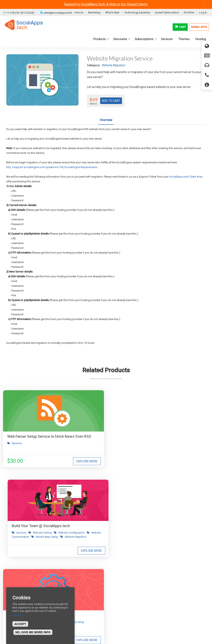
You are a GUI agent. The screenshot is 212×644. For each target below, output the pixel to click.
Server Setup (170, 453)
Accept (20, 624)
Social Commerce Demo (124, 611)
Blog (60, 586)
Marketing (94, 12)
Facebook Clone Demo (123, 604)
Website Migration (114, 65)
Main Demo (116, 592)
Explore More (50, 461)
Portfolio (189, 12)
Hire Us (79, 12)
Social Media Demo (121, 598)
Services (17, 449)
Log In (203, 12)
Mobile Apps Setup (113, 457)
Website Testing (108, 449)
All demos (115, 586)
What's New (112, 12)
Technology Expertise (137, 12)
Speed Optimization (167, 12)
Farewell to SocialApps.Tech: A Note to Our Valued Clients (106, 4)
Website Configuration (91, 453)
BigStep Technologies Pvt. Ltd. (118, 631)
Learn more (19, 616)
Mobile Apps (199, 27)
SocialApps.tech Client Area (186, 177)
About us (12, 586)
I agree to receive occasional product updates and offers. (108, 527)
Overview (106, 120)
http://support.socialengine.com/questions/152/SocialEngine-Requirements (52, 167)
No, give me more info (33, 632)
